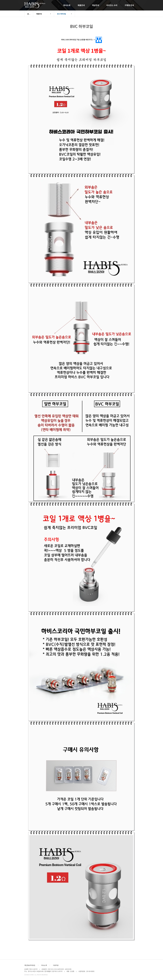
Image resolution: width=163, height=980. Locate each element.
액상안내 (96, 5)
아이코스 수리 (112, 5)
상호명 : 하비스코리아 (31, 969)
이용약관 (56, 965)
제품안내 (81, 5)
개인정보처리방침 (30, 965)
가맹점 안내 (129, 5)
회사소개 (67, 5)
